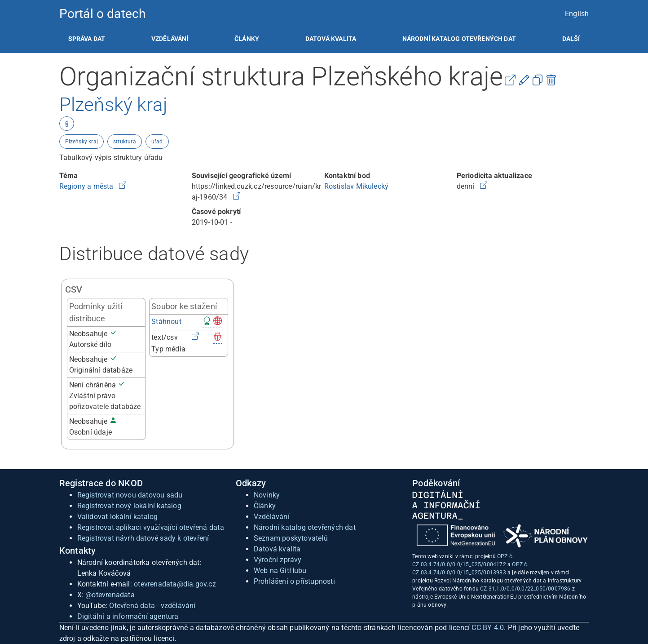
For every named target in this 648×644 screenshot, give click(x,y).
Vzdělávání (170, 39)
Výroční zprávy (278, 560)
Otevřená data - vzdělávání (152, 606)
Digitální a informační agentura (128, 616)
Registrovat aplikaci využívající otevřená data (151, 527)
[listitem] (87, 39)
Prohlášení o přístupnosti (294, 581)
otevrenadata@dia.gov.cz (175, 584)
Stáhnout (166, 322)
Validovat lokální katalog (118, 517)
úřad (157, 142)
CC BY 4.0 (488, 628)
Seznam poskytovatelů (291, 538)
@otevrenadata (110, 595)
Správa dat (87, 39)
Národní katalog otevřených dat (305, 527)
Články (247, 39)
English (577, 14)
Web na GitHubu (280, 571)
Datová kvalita (331, 39)
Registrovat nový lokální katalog (129, 506)
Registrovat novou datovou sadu (130, 495)
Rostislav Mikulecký (357, 186)
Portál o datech (103, 14)
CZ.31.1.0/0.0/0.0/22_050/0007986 (525, 589)
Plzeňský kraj (82, 142)
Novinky (267, 495)
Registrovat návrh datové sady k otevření (143, 538)
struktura (125, 142)
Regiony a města (87, 186)
